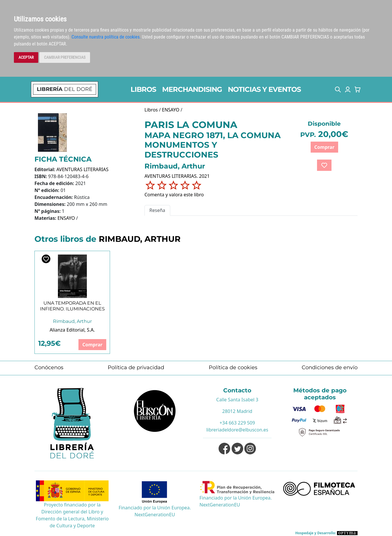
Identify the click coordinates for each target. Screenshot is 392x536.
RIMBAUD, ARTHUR (140, 239)
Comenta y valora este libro (174, 195)
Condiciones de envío (330, 367)
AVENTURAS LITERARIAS (83, 169)
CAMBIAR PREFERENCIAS (65, 57)
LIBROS (143, 89)
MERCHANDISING (192, 89)
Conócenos (49, 367)
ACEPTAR (26, 57)
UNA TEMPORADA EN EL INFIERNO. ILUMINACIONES (72, 306)
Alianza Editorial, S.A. (72, 330)
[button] (338, 89)
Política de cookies (233, 367)
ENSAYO (66, 218)
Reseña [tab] (157, 210)
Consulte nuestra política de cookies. (106, 37)
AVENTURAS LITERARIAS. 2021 (177, 176)
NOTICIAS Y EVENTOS (264, 89)
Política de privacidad (136, 367)
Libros (151, 110)
